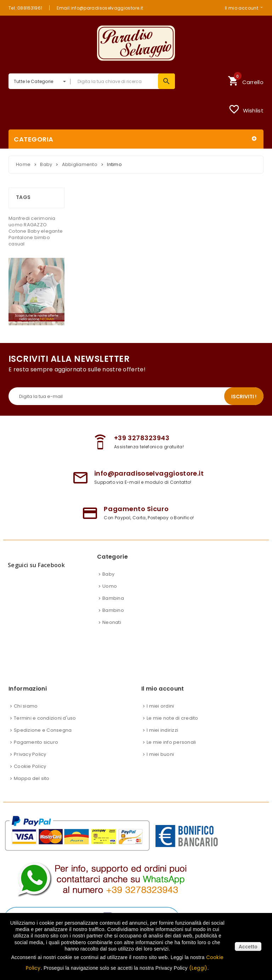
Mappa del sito (32, 778)
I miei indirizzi (162, 730)
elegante (52, 231)
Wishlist (246, 109)
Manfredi (20, 218)
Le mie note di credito (172, 718)
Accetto (248, 947)
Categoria (34, 139)
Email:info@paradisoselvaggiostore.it (100, 8)
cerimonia (43, 218)
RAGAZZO (35, 225)
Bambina (113, 598)
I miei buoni (160, 754)
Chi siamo (26, 706)
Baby (34, 231)
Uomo (110, 586)
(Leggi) (198, 968)
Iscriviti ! (244, 397)
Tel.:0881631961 (25, 8)
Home (23, 164)
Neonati (112, 622)
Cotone (18, 231)
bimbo (42, 237)
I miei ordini (160, 706)
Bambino (113, 610)
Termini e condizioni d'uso (45, 718)
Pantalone (21, 237)
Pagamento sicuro (36, 742)
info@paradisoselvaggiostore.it (149, 473)
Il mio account (242, 8)
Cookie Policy (30, 766)
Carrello (246, 80)
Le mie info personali (171, 742)
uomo (16, 225)
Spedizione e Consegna (43, 730)
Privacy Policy (30, 754)
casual (17, 244)
